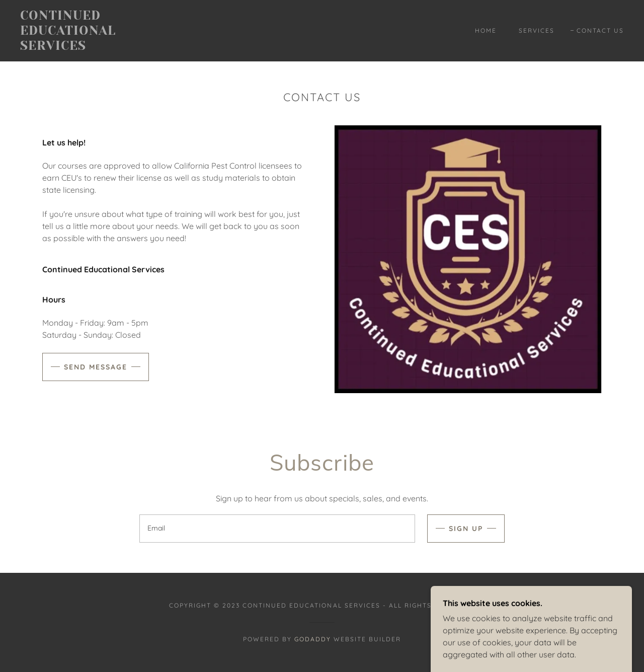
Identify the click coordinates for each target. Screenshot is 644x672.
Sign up (466, 529)
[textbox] (277, 529)
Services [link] (537, 30)
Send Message (96, 367)
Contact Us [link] (600, 30)
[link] (103, 47)
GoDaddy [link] (313, 639)
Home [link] (486, 30)
